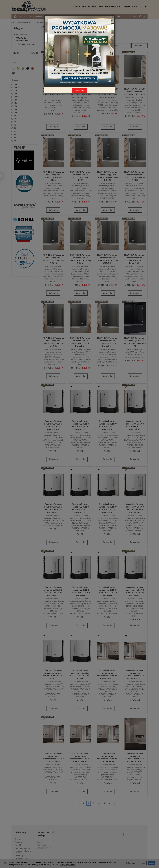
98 (14, 141)
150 (14, 106)
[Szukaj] (135, 17)
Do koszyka (53, 127)
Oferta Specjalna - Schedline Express (80, 17)
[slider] (13, 56)
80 (14, 128)
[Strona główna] (39, 6)
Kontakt (23, 17)
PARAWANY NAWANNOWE (22, 39)
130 (14, 100)
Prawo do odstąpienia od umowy (24, 851)
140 (14, 103)
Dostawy (40, 841)
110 (14, 91)
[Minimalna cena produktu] (14, 53)
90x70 (15, 137)
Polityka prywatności (23, 847)
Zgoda (151, 863)
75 (14, 125)
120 (14, 94)
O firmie (18, 838)
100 (14, 84)
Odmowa (142, 863)
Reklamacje (19, 855)
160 (14, 109)
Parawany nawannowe (94, 35)
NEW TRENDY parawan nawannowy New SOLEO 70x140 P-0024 (81, 92)
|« (73, 804)
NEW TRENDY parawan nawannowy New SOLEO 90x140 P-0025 (108, 92)
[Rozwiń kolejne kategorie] (119, 17)
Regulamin (19, 841)
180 (14, 112)
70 (14, 122)
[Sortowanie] (139, 46)
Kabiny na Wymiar (106, 17)
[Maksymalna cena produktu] (33, 53)
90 (14, 134)
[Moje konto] (144, 17)
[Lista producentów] (116, 46)
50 (14, 116)
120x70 (15, 97)
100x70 (15, 88)
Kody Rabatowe (36, 17)
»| (115, 804)
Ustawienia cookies (22, 858)
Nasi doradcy (42, 844)
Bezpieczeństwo (54, 17)
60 (14, 119)
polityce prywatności (67, 865)
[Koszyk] (140, 17)
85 (14, 131)
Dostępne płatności (44, 847)
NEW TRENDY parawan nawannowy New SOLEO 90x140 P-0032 (135, 92)
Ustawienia (130, 863)
